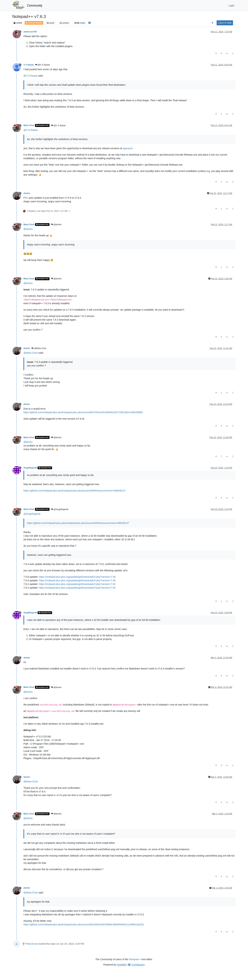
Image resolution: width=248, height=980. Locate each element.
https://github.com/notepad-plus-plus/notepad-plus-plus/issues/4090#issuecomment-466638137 (75, 491)
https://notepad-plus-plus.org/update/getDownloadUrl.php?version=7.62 (77, 584)
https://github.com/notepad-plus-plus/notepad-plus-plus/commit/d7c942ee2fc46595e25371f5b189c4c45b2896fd (83, 412)
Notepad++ (135, 959)
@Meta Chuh (39, 348)
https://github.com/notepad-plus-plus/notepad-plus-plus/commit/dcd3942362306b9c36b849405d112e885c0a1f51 (84, 924)
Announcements (34, 23)
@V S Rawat (42, 65)
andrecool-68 (30, 32)
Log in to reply (225, 23)
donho (27, 193)
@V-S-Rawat (30, 76)
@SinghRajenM (60, 509)
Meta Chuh (29, 125)
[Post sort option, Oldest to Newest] (212, 23)
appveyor (128, 148)
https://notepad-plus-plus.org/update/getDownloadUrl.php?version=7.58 (77, 577)
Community (35, 6)
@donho (56, 225)
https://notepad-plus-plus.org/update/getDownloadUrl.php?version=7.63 (77, 588)
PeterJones (32, 944)
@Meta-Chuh (31, 353)
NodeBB (121, 965)
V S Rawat (29, 65)
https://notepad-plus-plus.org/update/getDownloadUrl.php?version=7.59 (77, 580)
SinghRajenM (30, 468)
